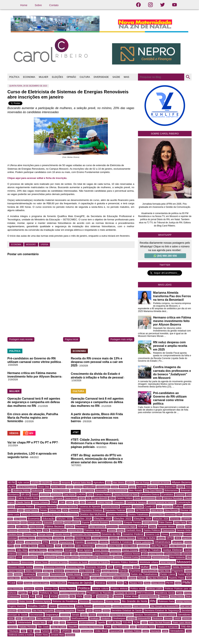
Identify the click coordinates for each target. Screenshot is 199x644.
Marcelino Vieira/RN (88, 557)
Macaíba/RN (50, 557)
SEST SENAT (29, 619)
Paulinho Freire (177, 578)
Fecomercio (82, 527)
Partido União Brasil (79, 578)
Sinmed (168, 618)
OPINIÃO (71, 77)
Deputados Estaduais (92, 510)
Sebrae (98, 610)
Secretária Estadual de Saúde (127, 610)
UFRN (76, 631)
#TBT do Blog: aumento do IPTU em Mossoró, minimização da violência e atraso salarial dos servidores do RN (97, 459)
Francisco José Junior (95, 530)
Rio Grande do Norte (134, 601)
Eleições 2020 (103, 519)
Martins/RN (145, 557)
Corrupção (126, 507)
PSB (32, 596)
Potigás (23, 593)
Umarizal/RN (87, 631)
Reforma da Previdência (65, 601)
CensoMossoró (149, 498)
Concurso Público (25, 507)
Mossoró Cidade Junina (20, 567)
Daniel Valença (31, 510)
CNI (76, 502)
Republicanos (97, 601)
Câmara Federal (103, 495)
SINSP (177, 618)
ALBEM (130, 483)
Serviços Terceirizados (146, 615)
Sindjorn (131, 619)
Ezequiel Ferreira (132, 523)
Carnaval (58, 498)
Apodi (132, 487)
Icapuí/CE (187, 538)
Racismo (118, 596)
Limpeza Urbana (172, 554)
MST (136, 567)
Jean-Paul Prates (160, 546)
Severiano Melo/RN (61, 619)
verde (165, 631)
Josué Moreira (101, 550)
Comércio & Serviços (136, 502)
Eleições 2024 (143, 519)
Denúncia (74, 510)
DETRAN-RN (142, 510)
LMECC (11, 557)
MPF (110, 567)
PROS (25, 596)
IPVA (17, 546)
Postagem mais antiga (121, 339)
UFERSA (44, 245)
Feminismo (112, 527)
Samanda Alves (66, 606)
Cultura (178, 506)
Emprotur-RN (14, 523)
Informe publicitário (143, 542)
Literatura (186, 554)
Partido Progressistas (31, 578)
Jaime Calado (130, 546)
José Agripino (85, 550)
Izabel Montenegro (85, 546)
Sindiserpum (119, 618)
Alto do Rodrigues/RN (27, 487)
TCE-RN (127, 623)
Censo (137, 498)
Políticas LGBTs (155, 589)
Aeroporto (66, 483)
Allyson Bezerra (181, 482)
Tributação (14, 631)
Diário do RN (157, 510)
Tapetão (101, 623)
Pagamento (178, 571)
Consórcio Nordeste (67, 507)
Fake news (22, 527)
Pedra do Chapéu (41, 583)
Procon (188, 593)
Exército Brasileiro (100, 523)
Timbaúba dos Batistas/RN (91, 627)
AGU (109, 483)
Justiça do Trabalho (150, 550)
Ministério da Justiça (59, 562)
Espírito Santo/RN (72, 523)
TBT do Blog (114, 623)
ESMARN (59, 523)
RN (153, 601)
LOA (19, 557)
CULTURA (85, 77)
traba (133, 627)
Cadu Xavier (69, 495)
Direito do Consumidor (32, 515)
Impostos (79, 542)
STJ (56, 623)
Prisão (180, 593)
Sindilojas (95, 618)
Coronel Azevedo (111, 507)
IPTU (11, 546)
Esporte (86, 523)
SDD (90, 610)
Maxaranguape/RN (160, 557)
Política (84, 588)
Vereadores (177, 631)
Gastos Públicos (152, 530)
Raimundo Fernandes (149, 597)
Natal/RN (164, 567)
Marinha (118, 557)
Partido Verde (120, 578)
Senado (76, 615)
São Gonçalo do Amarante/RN (165, 606)
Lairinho (66, 554)
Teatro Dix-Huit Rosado (159, 623)
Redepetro (12, 602)
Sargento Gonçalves (65, 610)
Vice (189, 631)
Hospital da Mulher (146, 538)
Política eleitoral (119, 589)
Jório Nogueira (55, 550)
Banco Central (87, 491)
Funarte (112, 530)
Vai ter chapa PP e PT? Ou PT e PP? (33, 442)
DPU (10, 519)
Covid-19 (150, 506)
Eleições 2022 (123, 519)
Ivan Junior (68, 546)
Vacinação (156, 631)
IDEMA (20, 542)
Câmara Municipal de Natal (126, 495)
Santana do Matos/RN (122, 606)
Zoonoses (70, 635)
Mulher (145, 567)
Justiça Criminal (130, 550)
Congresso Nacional (46, 507)
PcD (189, 578)
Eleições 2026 (161, 519)
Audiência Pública (21, 490)
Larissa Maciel (85, 554)
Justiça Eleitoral (172, 550)
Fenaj (152, 527)
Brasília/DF (45, 495)
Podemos (29, 589)
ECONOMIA (29, 77)
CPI (159, 507)
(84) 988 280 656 (165, 256)
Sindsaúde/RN (144, 618)
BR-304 (25, 495)
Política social (137, 589)
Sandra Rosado (84, 606)
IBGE (178, 538)
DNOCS (187, 515)
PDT (20, 583)
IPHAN (188, 542)
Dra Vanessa (20, 519)
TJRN (108, 627)
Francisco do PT (75, 530)
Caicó (90, 495)
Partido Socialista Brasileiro (55, 578)
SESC (11, 618)
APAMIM (124, 487)
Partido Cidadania (91, 574)
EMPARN (187, 519)
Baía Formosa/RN (61, 491)
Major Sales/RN (72, 557)
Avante (48, 490)
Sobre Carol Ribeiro (165, 134)
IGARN (54, 542)
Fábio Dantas (166, 523)
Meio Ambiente (178, 557)
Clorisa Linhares (41, 502)
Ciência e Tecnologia (173, 498)
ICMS (11, 542)
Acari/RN (35, 483)
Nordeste (59, 571)
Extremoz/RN (116, 523)
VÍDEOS (14, 433)
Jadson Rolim (115, 546)
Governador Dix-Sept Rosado (86, 534)
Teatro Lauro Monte (182, 623)
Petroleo (112, 583)
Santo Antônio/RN (141, 606)
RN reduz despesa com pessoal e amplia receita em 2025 (170, 346)
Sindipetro (106, 618)
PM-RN (170, 583)
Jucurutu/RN (115, 550)
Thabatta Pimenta (27, 627)
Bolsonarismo (171, 490)
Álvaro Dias (44, 487)
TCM (137, 622)
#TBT (76, 432)
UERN (55, 631)
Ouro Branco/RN (150, 571)
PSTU (88, 597)
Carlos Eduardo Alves (28, 498)
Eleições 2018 (83, 519)
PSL (72, 596)
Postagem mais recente (21, 339)
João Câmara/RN (178, 546)
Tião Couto (43, 627)
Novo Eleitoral (86, 571)
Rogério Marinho (17, 606)
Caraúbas (180, 495)
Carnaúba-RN (46, 498)
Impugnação (92, 542)
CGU (159, 498)
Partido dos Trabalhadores (144, 574)
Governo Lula (153, 534)
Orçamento (135, 571)
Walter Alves (42, 635)
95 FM (12, 483)
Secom (106, 611)
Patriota (132, 578)
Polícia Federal (67, 589)
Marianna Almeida (106, 557)
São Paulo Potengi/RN (43, 610)
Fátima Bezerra (54, 526)
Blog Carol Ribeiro (153, 490)
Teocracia (12, 627)
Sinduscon (158, 618)
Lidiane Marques (156, 554)
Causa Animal (71, 498)
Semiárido (65, 615)
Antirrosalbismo (103, 487)
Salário (53, 606)
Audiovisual (37, 490)
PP (30, 593)
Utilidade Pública (133, 631)
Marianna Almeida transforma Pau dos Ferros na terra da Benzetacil (172, 296)
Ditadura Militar (157, 515)
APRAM (153, 487)
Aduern (56, 483)
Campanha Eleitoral (150, 495)
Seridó (92, 615)
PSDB (54, 596)
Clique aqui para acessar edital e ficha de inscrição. (37, 178)
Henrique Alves (83, 538)
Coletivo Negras (104, 502)
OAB (97, 571)
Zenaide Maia (57, 635)
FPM (46, 530)
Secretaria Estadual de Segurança (161, 610)
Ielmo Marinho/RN (33, 542)
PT (94, 596)
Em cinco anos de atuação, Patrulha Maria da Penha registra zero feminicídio (33, 418)
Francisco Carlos (58, 530)
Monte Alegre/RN (168, 562)
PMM (187, 582)
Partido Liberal (168, 574)
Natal (154, 567)
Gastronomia (168, 530)
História (114, 538)
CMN (62, 502)
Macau (60, 557)
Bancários (75, 491)
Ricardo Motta (113, 601)
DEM (65, 510)
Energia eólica (35, 523)
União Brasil (101, 631)
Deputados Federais (115, 510)
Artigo (181, 487)
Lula (41, 557)
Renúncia (84, 601)
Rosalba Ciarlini (37, 606)
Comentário (119, 502)
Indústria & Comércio (121, 542)
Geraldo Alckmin (62, 534)
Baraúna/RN (101, 490)
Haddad (69, 538)
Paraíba (18, 574)
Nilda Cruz (48, 571)
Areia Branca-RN (167, 487)
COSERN (138, 507)
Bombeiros (14, 495)
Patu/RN (142, 578)
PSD (46, 596)
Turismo (46, 631)
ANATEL (79, 487)
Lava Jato (115, 554)
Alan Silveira (119, 483)
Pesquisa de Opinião (80, 583)
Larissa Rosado (101, 554)
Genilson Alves (15, 534)
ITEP (58, 546)
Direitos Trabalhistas (138, 515)
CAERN (81, 495)
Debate (43, 510)
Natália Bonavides (182, 567)
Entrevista (48, 523)
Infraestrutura (162, 542)
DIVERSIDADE (101, 77)
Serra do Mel (103, 615)
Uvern (146, 631)
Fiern (188, 527)
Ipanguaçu (178, 542)
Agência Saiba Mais (82, 483)
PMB (178, 583)
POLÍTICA (14, 77)
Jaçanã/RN (101, 546)
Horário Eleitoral (127, 538)
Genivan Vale (30, 534)
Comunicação (184, 502)
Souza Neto (39, 623)
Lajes (75, 554)
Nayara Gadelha (16, 571)
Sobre (38, 5)
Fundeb (121, 530)
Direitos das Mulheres (92, 514)
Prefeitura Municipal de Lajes (73, 593)
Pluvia (147, 583)
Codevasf (91, 502)
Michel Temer (42, 562)
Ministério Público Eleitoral (124, 562)
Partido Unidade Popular (102, 578)
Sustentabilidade (87, 623)
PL (126, 583)
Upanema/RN (116, 631)
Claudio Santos (23, 502)
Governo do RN (111, 534)
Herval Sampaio (100, 538)
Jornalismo (70, 550)
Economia (16, 245)
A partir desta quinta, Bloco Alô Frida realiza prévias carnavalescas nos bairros (97, 418)
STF (50, 623)
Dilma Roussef (171, 510)
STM (62, 623)
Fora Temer (36, 530)
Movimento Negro (75, 567)
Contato (54, 5)
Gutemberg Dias (44, 538)
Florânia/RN (24, 530)
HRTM (170, 538)
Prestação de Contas (125, 593)
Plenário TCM (136, 583)
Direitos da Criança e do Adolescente (61, 515)
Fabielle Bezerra (150, 523)
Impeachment (66, 542)
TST (37, 631)
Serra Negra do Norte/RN (121, 615)
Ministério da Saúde (78, 562)
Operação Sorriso (109, 571)
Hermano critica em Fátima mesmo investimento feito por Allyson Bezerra (172, 321)
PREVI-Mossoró (145, 593)
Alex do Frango (142, 483)
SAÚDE (116, 77)
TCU (144, 623)
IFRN (45, 542)
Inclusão (104, 542)
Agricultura (99, 483)
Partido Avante (74, 574)
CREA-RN (168, 507)
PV (111, 596)
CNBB (70, 502)
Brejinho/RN (57, 495)
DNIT (179, 515)
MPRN (118, 567)
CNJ (82, 502)
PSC (39, 596)
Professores (14, 596)
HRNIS (161, 538)
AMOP (70, 487)
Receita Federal (177, 597)
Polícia (39, 589)
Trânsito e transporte (167, 627)
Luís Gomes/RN (30, 557)
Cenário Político (124, 498)
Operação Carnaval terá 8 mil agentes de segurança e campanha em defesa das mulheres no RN (34, 402)
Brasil (35, 494)
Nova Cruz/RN (71, 571)
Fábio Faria (180, 523)
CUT (21, 510)
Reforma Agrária (43, 601)
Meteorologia (27, 562)
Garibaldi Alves (134, 530)
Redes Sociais (26, 601)
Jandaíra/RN (144, 546)
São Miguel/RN (24, 611)
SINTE (12, 623)
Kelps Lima (22, 554)
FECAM (70, 527)
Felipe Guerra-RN (97, 527)
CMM (54, 502)
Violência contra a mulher (21, 635)
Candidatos (168, 495)
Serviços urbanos (167, 615)
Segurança (52, 615)
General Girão (184, 530)
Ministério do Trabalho (99, 562)
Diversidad (170, 515)
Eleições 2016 (64, 519)
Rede (188, 596)
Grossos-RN (176, 534)
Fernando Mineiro (167, 527)
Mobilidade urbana (149, 562)
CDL (89, 498)
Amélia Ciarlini (58, 487)
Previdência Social (165, 593)
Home (24, 5)
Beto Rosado (136, 490)
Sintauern (187, 619)
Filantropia (12, 530)
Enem (24, 523)
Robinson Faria (166, 601)
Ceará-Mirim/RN (100, 498)
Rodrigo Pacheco (184, 602)
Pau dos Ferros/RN (157, 578)
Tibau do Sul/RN (58, 627)
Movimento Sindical (95, 567)
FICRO (181, 527)
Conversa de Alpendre (89, 507)
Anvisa (115, 487)
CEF (112, 498)
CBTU (82, 498)
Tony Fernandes (120, 627)
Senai (84, 615)
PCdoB (12, 583)
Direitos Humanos (117, 515)
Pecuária (28, 583)
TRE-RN (186, 627)
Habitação (59, 538)
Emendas (175, 519)
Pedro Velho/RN (58, 583)
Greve (165, 534)
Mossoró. (39, 567)
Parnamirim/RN (58, 574)
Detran (131, 510)
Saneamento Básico (103, 606)
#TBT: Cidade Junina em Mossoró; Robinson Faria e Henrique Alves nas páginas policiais (97, 443)
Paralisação (29, 574)
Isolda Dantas (46, 546)
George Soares (46, 534)
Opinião (123, 571)
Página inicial (71, 339)
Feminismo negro (127, 527)
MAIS (126, 77)
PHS (120, 583)
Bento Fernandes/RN (118, 491)
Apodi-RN (142, 487)
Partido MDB (184, 574)
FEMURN (142, 527)
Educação (48, 519)
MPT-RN (128, 567)
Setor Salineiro (44, 618)
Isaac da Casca (29, 546)
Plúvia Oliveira (158, 583)
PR (35, 593)
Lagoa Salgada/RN (52, 554)
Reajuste (164, 596)
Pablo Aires (164, 571)
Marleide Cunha (131, 557)
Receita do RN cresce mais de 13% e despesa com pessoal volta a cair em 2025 (97, 362)
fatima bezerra (36, 527)
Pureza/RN (102, 597)
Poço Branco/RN (15, 589)
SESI (18, 619)
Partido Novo (14, 578)
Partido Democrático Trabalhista (115, 574)
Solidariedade (24, 623)
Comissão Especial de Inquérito (161, 502)
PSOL (80, 596)
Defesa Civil (55, 510)
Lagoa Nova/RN (36, 554)
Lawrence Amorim (131, 554)
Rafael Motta (131, 596)
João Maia (22, 550)
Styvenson (72, 623)
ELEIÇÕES (58, 77)
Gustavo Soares (27, 538)
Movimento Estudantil (54, 567)
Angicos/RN (89, 487)
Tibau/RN (73, 627)
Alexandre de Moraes (161, 483)
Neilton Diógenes (33, 571)
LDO (145, 554)
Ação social (23, 483)
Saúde (81, 610)
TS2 (23, 631)
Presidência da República (100, 593)
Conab (11, 507)
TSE (30, 631)
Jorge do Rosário (38, 550)
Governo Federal (133, 534)
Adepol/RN (45, 483)
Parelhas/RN (43, 574)
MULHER (44, 77)
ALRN (12, 487)
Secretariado (36, 615)
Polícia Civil (51, 589)
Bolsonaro (186, 490)
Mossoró (31, 245)
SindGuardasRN (79, 618)
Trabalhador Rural (146, 627)
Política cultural (101, 589)
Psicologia (64, 597)
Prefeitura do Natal (49, 593)
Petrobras (100, 583)
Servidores (184, 615)
